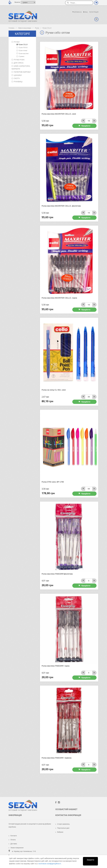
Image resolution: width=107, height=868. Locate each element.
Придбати (89, 125)
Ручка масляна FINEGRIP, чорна (56, 664)
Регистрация (94, 12)
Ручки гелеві (23, 50)
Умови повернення (16, 845)
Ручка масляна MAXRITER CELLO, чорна (60, 297)
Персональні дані (62, 826)
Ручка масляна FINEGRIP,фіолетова (57, 572)
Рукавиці (18, 82)
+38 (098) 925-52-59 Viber (22, 854)
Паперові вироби (22, 72)
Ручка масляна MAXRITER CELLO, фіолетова (62, 206)
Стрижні (22, 56)
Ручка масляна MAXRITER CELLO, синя (59, 114)
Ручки (17, 42)
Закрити (90, 860)
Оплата (12, 837)
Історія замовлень (63, 822)
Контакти (13, 833)
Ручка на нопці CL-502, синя (54, 389)
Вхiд (85, 12)
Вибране (59, 830)
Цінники (18, 75)
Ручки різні (19, 60)
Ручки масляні (24, 53)
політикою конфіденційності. (50, 864)
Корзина (77, 12)
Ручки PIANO (23, 47)
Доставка (13, 841)
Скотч (17, 78)
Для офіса (19, 63)
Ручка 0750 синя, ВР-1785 (53, 481)
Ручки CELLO (23, 44)
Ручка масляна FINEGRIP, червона (57, 756)
